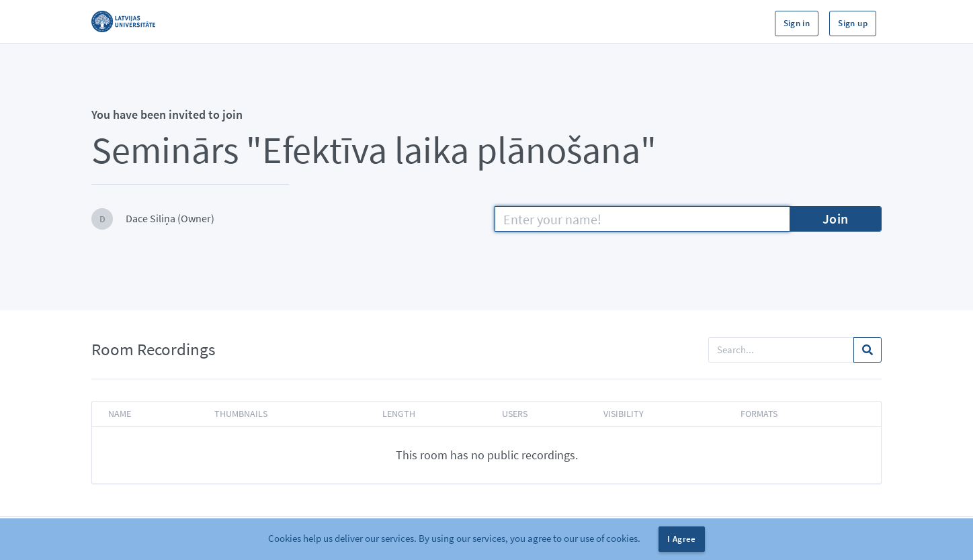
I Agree (682, 539)
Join (836, 219)
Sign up (853, 23)
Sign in (797, 23)
